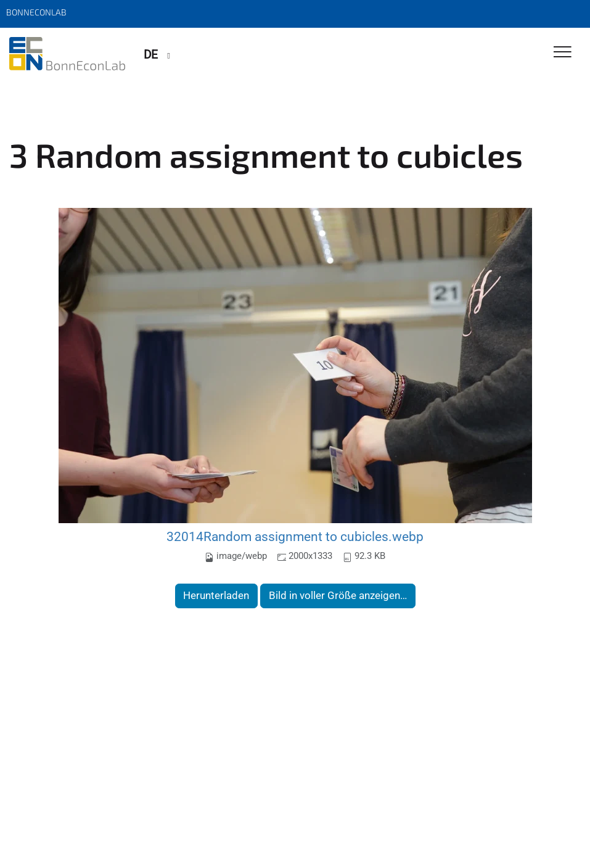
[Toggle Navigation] (563, 53)
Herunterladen (216, 595)
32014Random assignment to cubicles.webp (295, 536)
